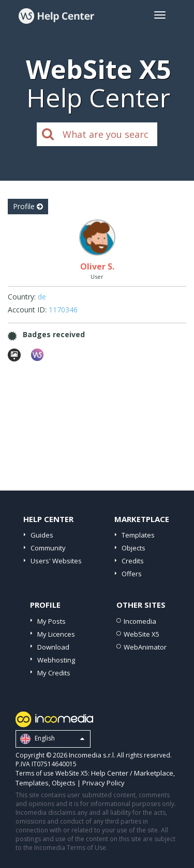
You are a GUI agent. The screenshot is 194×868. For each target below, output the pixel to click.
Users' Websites (56, 561)
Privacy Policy (103, 783)
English (52, 739)
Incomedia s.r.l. (92, 755)
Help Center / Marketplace (132, 773)
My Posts (51, 621)
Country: (22, 297)
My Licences (56, 634)
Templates (138, 535)
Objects (133, 548)
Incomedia (140, 621)
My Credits (54, 673)
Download (53, 647)
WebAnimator (145, 647)
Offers (132, 574)
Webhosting (56, 660)
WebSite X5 (141, 634)
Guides (42, 535)
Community (48, 548)
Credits (133, 561)
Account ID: (27, 310)
